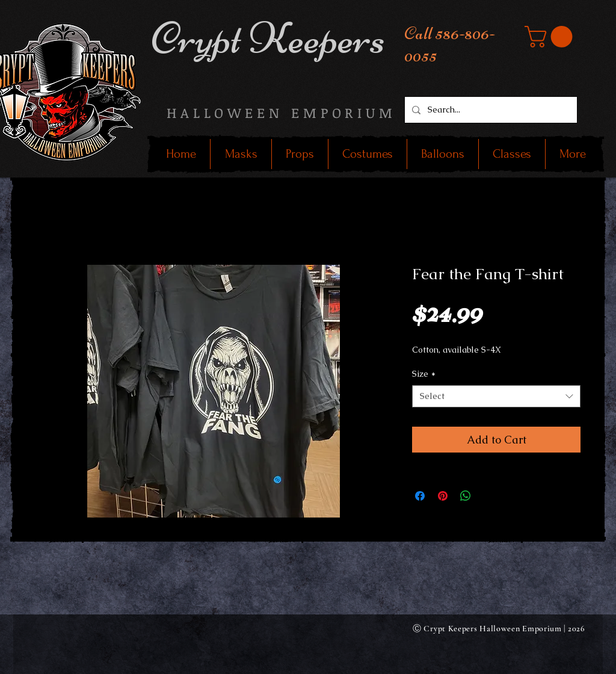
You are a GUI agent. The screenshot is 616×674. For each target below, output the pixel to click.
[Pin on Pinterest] (443, 496)
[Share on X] (488, 496)
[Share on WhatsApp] (466, 496)
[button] (551, 37)
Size (424, 374)
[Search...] (490, 110)
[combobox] (496, 397)
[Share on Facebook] (420, 496)
